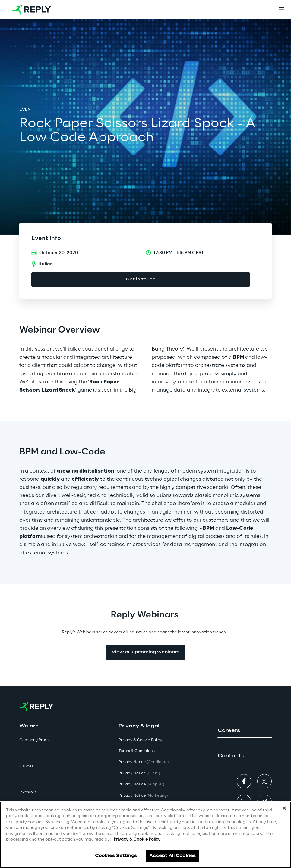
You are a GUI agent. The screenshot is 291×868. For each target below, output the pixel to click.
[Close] (284, 808)
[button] (245, 731)
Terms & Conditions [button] (137, 751)
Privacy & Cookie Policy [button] (140, 740)
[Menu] (281, 10)
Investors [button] (28, 792)
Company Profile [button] (35, 740)
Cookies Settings (116, 856)
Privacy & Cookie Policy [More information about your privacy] (137, 840)
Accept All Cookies (172, 856)
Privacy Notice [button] (144, 762)
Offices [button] (26, 766)
